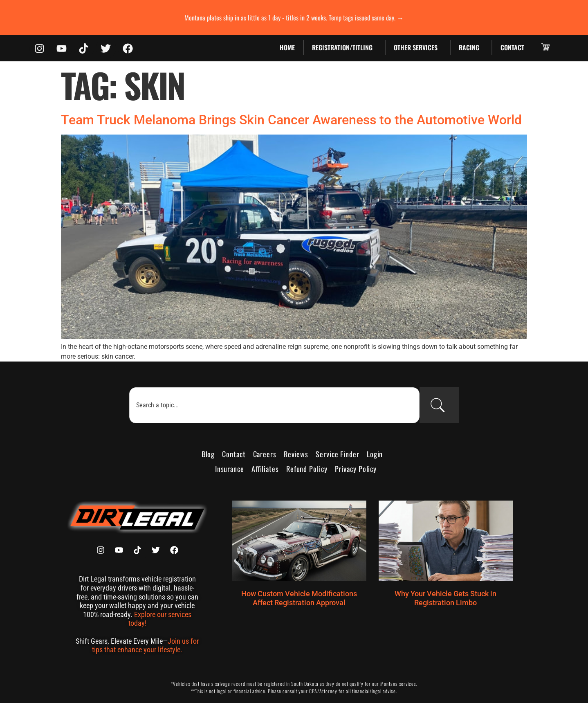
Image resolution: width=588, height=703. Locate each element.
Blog (208, 454)
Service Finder (338, 454)
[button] (545, 47)
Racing (471, 47)
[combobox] (274, 405)
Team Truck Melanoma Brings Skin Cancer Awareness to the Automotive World (291, 120)
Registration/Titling (344, 47)
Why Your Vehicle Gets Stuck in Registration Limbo (445, 598)
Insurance (230, 469)
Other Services (418, 47)
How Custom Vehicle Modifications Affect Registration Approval (299, 598)
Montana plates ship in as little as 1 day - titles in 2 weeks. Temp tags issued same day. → (294, 18)
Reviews (296, 454)
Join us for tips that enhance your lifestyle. (145, 646)
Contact (512, 47)
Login (375, 454)
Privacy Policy (356, 469)
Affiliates (265, 469)
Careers (265, 454)
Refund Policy (307, 469)
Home (287, 47)
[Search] (439, 405)
